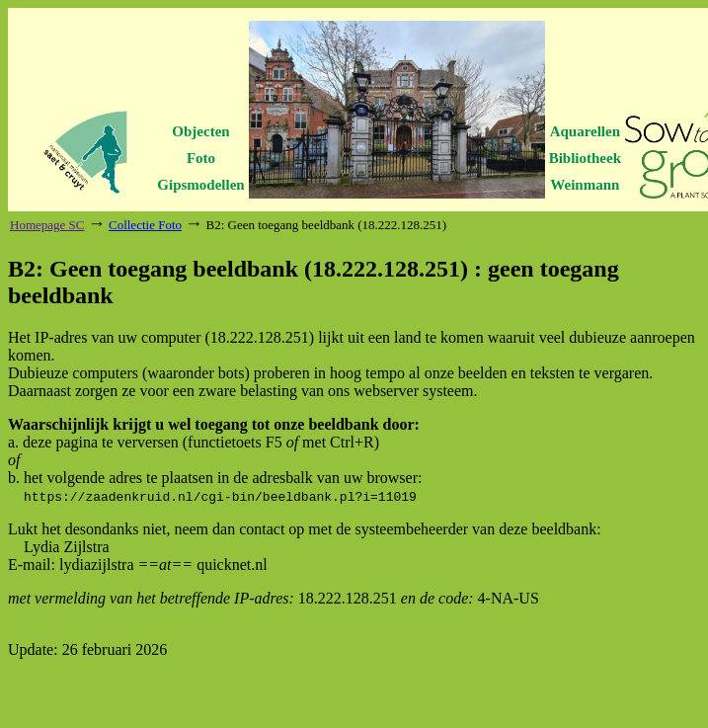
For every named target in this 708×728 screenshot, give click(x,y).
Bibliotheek (585, 158)
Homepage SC (47, 225)
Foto (201, 158)
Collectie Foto (145, 225)
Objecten (200, 131)
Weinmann (585, 185)
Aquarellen (585, 131)
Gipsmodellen (200, 185)
